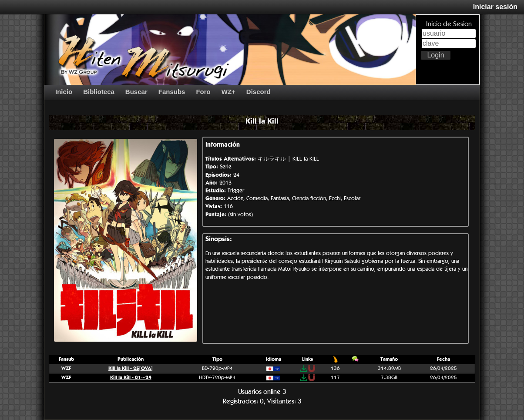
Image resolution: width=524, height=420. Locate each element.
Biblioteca (99, 92)
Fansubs (172, 92)
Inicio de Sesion (449, 24)
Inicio (64, 92)
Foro (203, 92)
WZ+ (228, 92)
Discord (259, 92)
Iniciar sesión (495, 7)
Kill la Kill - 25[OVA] (131, 368)
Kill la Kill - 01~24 (131, 377)
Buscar (136, 92)
